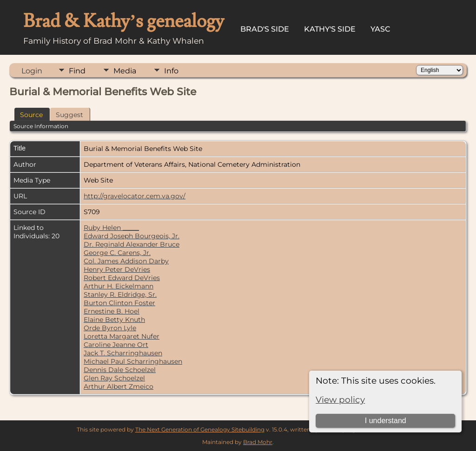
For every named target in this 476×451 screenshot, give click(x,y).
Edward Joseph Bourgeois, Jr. (132, 236)
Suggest (69, 115)
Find (77, 71)
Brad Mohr (258, 442)
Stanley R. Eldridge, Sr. (120, 294)
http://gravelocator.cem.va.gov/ (135, 196)
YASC (380, 29)
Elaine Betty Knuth (114, 320)
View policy (340, 400)
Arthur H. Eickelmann (119, 286)
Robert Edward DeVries (122, 278)
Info (171, 71)
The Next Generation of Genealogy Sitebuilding (200, 429)
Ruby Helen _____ (111, 228)
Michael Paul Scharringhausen (133, 361)
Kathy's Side (330, 29)
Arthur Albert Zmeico (119, 386)
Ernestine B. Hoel (112, 311)
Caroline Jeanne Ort (116, 345)
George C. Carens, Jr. (117, 253)
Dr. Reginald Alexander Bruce (132, 244)
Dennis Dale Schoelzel (120, 370)
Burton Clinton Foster (119, 303)
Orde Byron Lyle (110, 328)
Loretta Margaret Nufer (122, 336)
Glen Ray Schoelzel (114, 378)
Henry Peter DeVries (117, 269)
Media (125, 71)
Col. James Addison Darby (126, 261)
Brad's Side (265, 29)
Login (32, 71)
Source (31, 115)
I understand (386, 421)
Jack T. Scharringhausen (123, 353)
